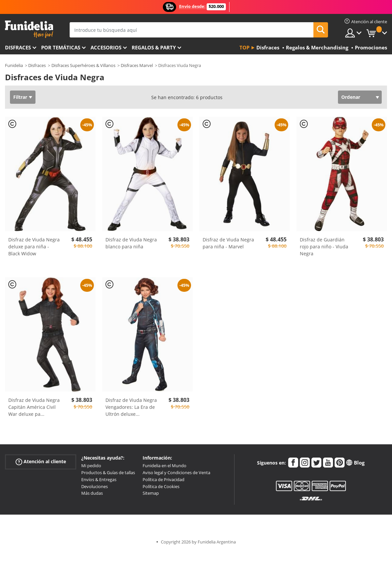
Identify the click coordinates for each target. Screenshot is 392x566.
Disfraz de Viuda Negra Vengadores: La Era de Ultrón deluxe (131, 407)
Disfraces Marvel (137, 65)
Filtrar (20, 97)
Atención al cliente (41, 462)
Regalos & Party (154, 47)
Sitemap (151, 493)
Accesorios (106, 47)
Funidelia (14, 65)
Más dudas (92, 493)
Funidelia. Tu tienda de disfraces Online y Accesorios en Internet (29, 29)
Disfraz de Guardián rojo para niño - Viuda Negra (324, 247)
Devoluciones (95, 486)
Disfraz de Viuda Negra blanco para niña (131, 243)
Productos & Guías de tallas (108, 472)
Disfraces (18, 47)
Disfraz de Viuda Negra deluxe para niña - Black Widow (34, 247)
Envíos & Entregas (99, 479)
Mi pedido (91, 466)
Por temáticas (61, 47)
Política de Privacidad (163, 479)
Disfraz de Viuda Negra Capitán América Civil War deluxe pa (34, 407)
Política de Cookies (161, 486)
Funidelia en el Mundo (164, 466)
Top (244, 47)
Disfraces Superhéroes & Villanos (83, 65)
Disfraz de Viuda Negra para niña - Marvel (228, 243)
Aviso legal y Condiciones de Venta (176, 472)
